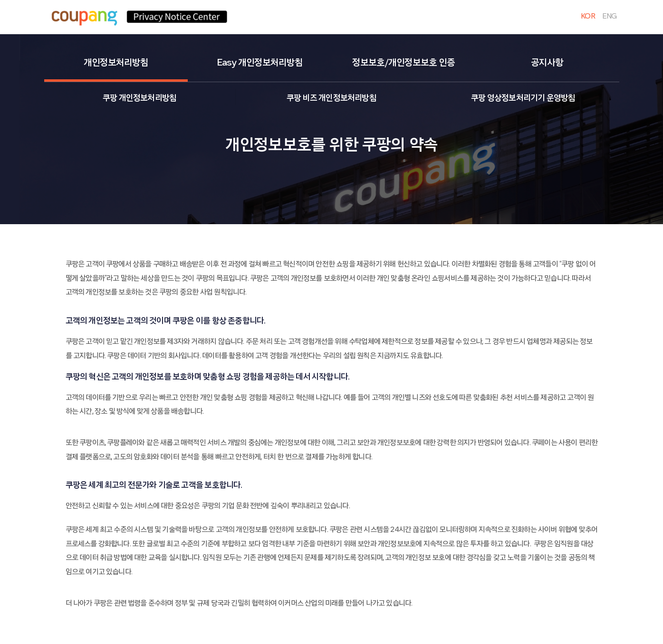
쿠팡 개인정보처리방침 (139, 98)
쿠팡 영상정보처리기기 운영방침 (523, 98)
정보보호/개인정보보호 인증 (404, 63)
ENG (610, 16)
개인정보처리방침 (116, 63)
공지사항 (547, 63)
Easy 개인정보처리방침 (260, 63)
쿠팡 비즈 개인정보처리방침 (331, 98)
